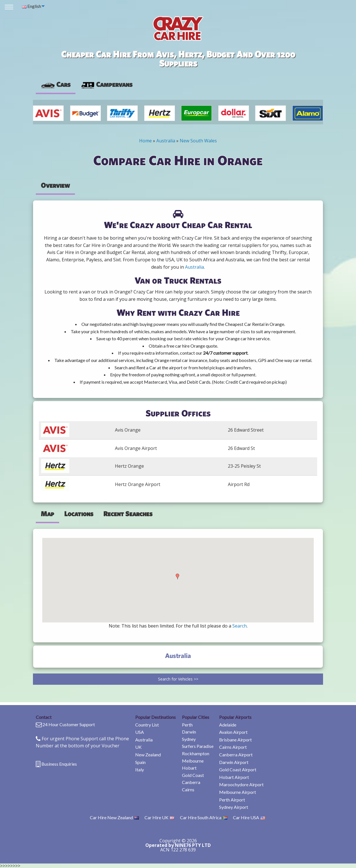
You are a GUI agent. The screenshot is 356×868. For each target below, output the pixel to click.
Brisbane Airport (235, 740)
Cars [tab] (56, 84)
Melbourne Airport (238, 792)
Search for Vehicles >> (178, 679)
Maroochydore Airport (241, 784)
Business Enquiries (59, 764)
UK (138, 747)
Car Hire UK (159, 817)
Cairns (188, 789)
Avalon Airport (233, 732)
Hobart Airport (234, 777)
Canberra (191, 782)
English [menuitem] (32, 6)
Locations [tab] (79, 514)
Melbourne (193, 761)
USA (140, 732)
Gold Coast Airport (238, 769)
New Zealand (148, 755)
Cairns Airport (233, 747)
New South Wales (198, 141)
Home (145, 141)
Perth (187, 725)
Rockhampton (196, 753)
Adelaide (228, 725)
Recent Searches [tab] (128, 514)
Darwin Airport (234, 762)
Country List (147, 725)
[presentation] (106, 85)
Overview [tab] (55, 185)
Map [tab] (47, 514)
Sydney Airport (234, 807)
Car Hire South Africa (204, 817)
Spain (140, 762)
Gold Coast (193, 775)
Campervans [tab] (106, 84)
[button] (177, 577)
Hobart (189, 768)
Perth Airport (232, 800)
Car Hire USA (249, 817)
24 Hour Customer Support (69, 724)
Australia (166, 141)
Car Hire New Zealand (114, 817)
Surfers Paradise (198, 746)
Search (240, 626)
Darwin (189, 732)
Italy (140, 769)
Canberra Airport (236, 755)
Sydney (189, 739)
